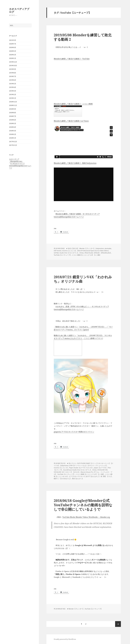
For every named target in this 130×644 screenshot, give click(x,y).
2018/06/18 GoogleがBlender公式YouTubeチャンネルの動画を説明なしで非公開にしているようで (83, 505)
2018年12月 (13, 102)
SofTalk (56, 253)
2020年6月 (13, 47)
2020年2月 (13, 55)
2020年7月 (13, 44)
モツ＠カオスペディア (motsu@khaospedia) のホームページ (20, 166)
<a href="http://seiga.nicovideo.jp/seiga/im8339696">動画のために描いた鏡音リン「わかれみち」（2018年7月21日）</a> (68, 348)
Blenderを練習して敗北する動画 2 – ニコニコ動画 (73, 104)
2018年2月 (13, 134)
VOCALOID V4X (102, 470)
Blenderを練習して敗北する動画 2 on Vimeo (71, 121)
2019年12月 (13, 62)
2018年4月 (13, 127)
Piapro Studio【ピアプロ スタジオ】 (81, 468)
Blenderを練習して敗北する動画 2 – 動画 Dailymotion (75, 163)
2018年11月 (13, 105)
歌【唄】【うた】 (107, 476)
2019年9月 (13, 69)
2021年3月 (13, 40)
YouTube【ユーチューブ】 (63, 255)
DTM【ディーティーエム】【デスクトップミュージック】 (88, 466)
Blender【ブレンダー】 (87, 248)
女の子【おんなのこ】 (93, 476)
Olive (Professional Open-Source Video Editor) (93, 251)
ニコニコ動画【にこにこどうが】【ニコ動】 (86, 255)
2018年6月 (13, 120)
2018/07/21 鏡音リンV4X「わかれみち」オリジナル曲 (83, 279)
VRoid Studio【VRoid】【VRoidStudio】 (98, 253)
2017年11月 (13, 145)
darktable (108, 248)
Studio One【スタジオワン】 (69, 253)
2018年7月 (13, 116)
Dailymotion (100, 248)
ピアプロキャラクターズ (77, 476)
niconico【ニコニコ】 (69, 251)
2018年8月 (13, 113)
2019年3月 (13, 91)
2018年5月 (13, 123)
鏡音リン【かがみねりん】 (62, 479)
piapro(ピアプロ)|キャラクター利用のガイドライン (74, 432)
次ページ (118, 624)
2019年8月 (13, 73)
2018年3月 (13, 131)
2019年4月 (13, 87)
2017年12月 (13, 142)
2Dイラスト (72, 463)
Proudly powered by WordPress (65, 639)
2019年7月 (13, 76)
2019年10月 (13, 66)
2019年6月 (13, 80)
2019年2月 (13, 94)
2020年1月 (13, 58)
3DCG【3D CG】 (73, 248)
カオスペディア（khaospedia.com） (16, 160)
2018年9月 (13, 109)
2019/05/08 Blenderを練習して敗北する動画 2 (83, 37)
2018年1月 (13, 138)
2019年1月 (13, 98)
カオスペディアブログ (19, 10)
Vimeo (82, 253)
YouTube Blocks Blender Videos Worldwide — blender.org (86, 517)
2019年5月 (13, 84)
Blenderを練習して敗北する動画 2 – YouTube (72, 59)
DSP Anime (58, 251)
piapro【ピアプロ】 (100, 468)
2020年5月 (13, 51)
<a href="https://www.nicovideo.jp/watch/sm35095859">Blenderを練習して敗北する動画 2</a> (68, 111)
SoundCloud (67, 470)
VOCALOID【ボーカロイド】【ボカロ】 (67, 472)
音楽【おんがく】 (78, 479)
